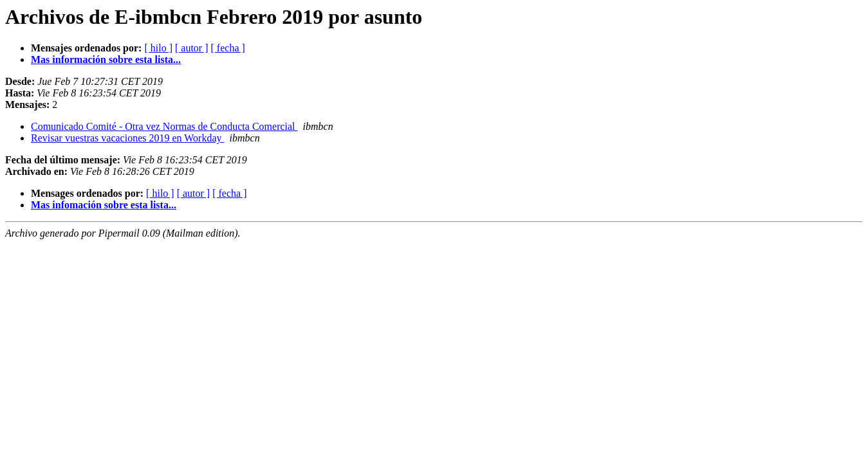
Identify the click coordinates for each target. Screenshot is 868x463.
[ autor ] (192, 48)
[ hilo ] (158, 48)
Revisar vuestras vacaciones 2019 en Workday (128, 138)
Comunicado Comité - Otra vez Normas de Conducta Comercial (164, 126)
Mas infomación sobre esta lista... (104, 205)
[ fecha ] (228, 48)
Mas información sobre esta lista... (106, 59)
